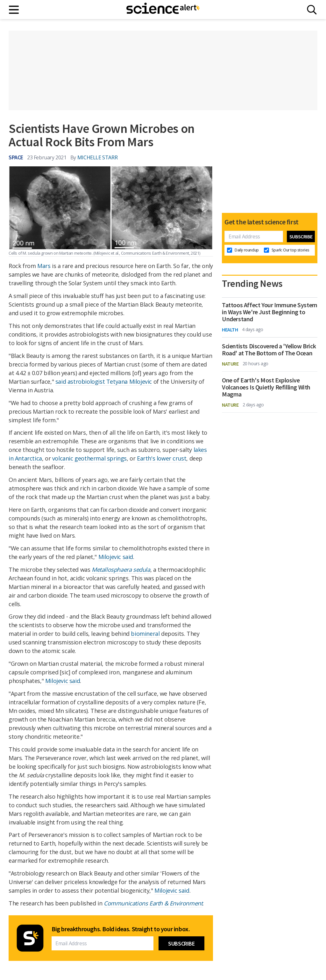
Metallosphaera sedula (121, 570)
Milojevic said (116, 557)
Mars (44, 266)
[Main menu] (14, 10)
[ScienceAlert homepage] (163, 10)
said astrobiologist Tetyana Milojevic (104, 381)
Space (16, 157)
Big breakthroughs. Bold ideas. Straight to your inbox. (121, 929)
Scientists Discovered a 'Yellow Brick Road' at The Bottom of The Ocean (269, 350)
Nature (230, 364)
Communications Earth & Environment (153, 903)
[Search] (312, 10)
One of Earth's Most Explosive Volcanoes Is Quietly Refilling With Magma (266, 387)
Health (230, 330)
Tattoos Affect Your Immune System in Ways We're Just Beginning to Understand (270, 312)
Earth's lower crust (162, 458)
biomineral (145, 634)
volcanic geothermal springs (89, 458)
